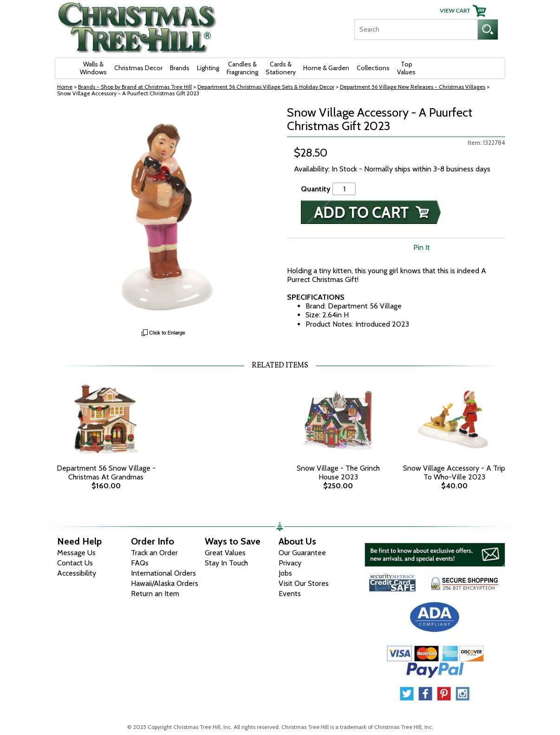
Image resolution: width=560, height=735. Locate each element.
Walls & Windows (93, 68)
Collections (373, 68)
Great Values (225, 553)
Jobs (285, 573)
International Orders (163, 573)
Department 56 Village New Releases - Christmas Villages (413, 87)
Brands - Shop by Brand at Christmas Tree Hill (135, 87)
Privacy (290, 563)
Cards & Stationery (281, 68)
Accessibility (77, 573)
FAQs (140, 563)
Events (290, 594)
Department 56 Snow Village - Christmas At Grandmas (106, 472)
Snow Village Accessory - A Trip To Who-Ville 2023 (454, 472)
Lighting (208, 68)
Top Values (406, 68)
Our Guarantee (302, 553)
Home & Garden (326, 68)
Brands (180, 68)
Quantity (316, 189)
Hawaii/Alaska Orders (165, 583)
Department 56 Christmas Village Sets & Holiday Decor (266, 87)
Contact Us (75, 563)
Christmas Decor (138, 68)
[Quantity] (344, 189)
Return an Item (155, 594)
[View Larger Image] (164, 215)
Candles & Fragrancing (242, 68)
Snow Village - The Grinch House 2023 (338, 472)
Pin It (422, 247)
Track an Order (154, 553)
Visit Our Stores (304, 583)
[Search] (416, 30)
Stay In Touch (226, 563)
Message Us (76, 553)
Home (65, 87)
